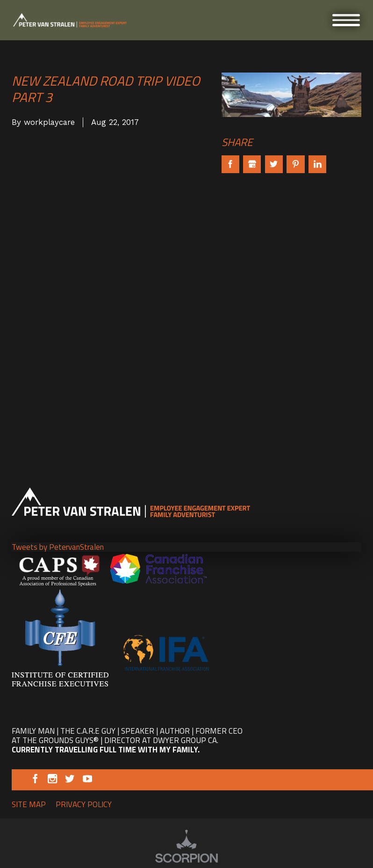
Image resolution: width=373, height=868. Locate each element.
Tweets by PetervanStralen (58, 547)
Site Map (29, 804)
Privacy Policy (84, 804)
